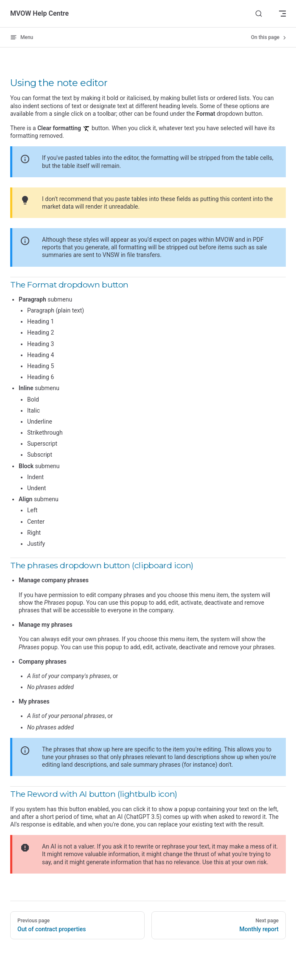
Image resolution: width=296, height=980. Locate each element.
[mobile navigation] (282, 14)
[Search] (259, 14)
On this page (269, 38)
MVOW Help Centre (39, 13)
